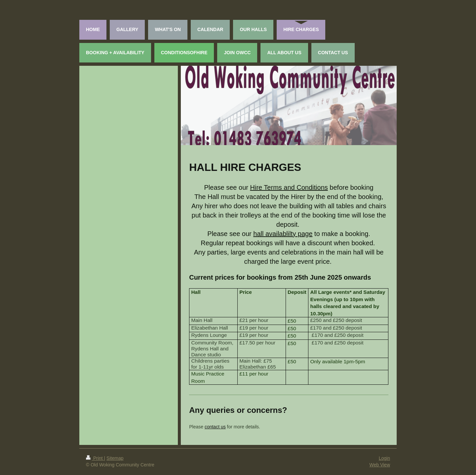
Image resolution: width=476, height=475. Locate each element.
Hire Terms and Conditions (289, 187)
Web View (380, 465)
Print (95, 458)
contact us (215, 427)
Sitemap (115, 458)
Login (384, 458)
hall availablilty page (283, 234)
